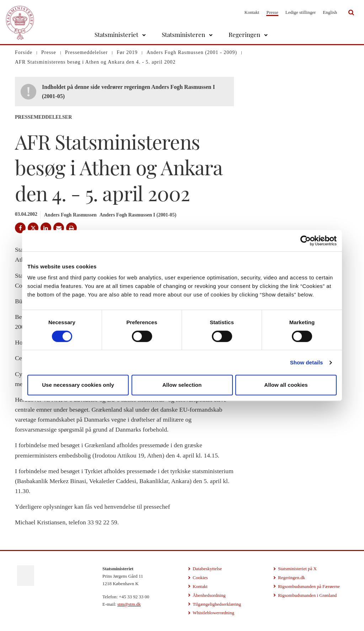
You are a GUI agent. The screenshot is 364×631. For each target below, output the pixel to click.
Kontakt (252, 12)
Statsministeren (183, 34)
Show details (307, 362)
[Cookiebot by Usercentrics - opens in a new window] (306, 241)
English (330, 12)
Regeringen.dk (291, 577)
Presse (272, 12)
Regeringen (244, 34)
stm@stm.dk (129, 604)
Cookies (200, 577)
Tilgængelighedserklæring (217, 604)
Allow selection (182, 385)
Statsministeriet (116, 34)
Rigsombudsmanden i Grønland (307, 595)
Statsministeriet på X (297, 569)
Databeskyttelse (207, 569)
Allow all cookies (286, 385)
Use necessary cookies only (78, 385)
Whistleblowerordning (213, 613)
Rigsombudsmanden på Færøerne (309, 586)
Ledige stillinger (301, 12)
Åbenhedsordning (209, 595)
